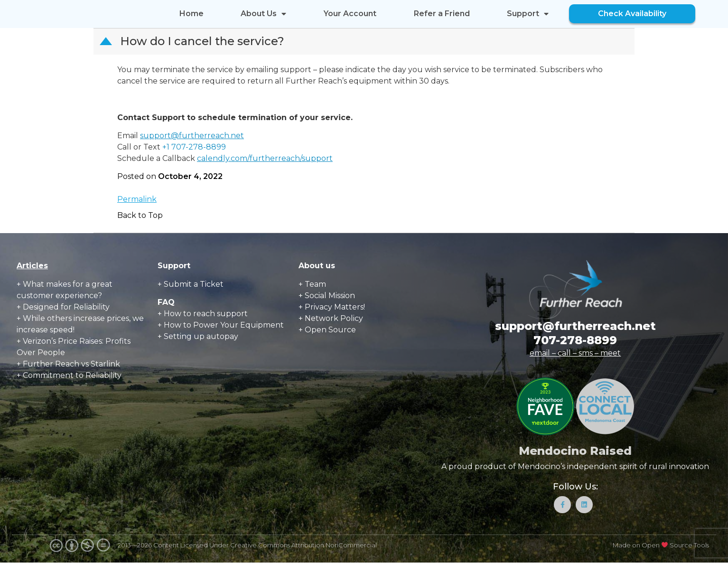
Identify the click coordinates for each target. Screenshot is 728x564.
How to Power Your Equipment (224, 325)
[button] (365, 42)
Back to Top (140, 215)
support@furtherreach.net (192, 136)
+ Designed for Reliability (63, 307)
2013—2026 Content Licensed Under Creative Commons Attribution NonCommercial (247, 546)
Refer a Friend (442, 14)
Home (191, 14)
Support (528, 14)
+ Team (312, 284)
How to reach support (206, 314)
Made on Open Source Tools (661, 546)
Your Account (350, 14)
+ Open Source (327, 330)
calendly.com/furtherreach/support (265, 158)
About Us (263, 14)
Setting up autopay (201, 336)
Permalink (137, 199)
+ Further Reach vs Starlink (68, 364)
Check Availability (632, 14)
